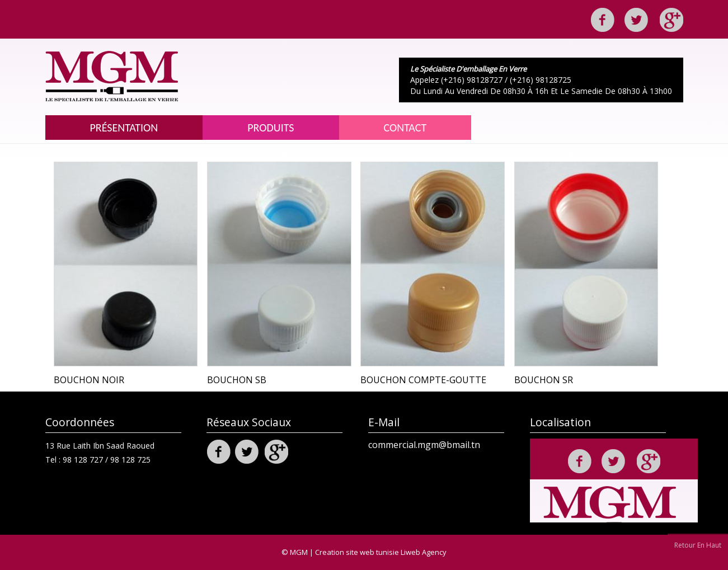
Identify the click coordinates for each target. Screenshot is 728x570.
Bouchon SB (237, 380)
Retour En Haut (698, 545)
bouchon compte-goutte (423, 380)
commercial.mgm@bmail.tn (424, 445)
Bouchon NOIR (89, 380)
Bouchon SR (544, 380)
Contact (405, 128)
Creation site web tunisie (357, 552)
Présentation (124, 128)
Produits (271, 128)
